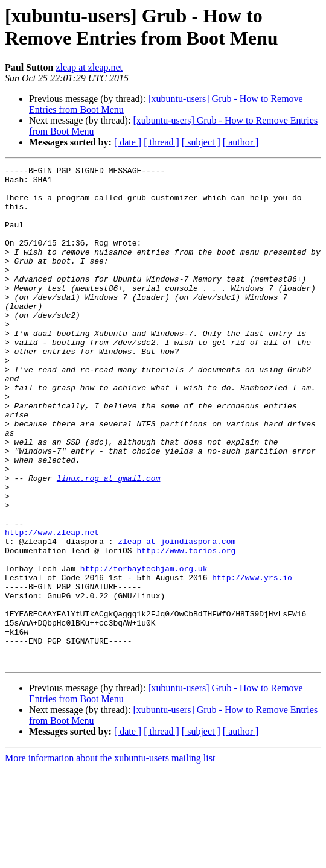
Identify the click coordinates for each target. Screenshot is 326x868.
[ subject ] (201, 142)
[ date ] (128, 142)
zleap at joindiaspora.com (177, 617)
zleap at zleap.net (89, 67)
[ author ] (241, 142)
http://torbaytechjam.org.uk (144, 650)
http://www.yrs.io (252, 661)
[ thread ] (161, 142)
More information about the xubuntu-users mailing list (110, 857)
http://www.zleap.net (52, 606)
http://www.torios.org (186, 628)
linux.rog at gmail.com (109, 541)
